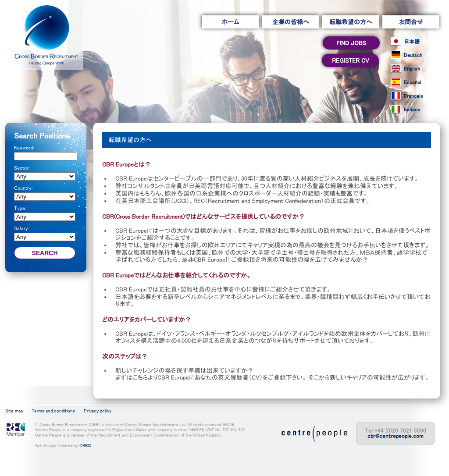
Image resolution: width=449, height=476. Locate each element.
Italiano (412, 110)
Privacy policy (98, 411)
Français (413, 96)
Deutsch (413, 55)
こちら (140, 377)
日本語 (412, 42)
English (412, 69)
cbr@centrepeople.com (396, 436)
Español (413, 82)
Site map (14, 411)
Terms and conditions (53, 411)
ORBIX (85, 445)
